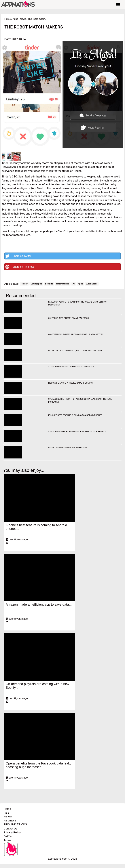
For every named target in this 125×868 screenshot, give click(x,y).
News (23, 19)
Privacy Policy (12, 832)
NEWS (8, 816)
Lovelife (49, 284)
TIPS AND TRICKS (15, 824)
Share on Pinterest (19, 267)
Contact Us (10, 828)
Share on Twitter (18, 256)
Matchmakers (63, 284)
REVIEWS (10, 820)
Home (8, 19)
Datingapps (36, 284)
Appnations (92, 284)
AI (74, 284)
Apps (15, 19)
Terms (7, 840)
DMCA (8, 836)
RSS (6, 813)
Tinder (24, 284)
